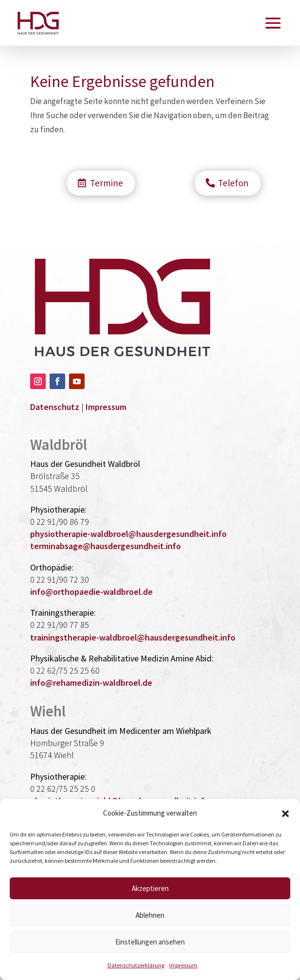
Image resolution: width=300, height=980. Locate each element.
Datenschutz (55, 407)
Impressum (183, 965)
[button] (285, 814)
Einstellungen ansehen (150, 942)
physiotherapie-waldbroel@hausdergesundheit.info (128, 534)
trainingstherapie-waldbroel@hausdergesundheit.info (133, 637)
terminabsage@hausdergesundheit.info (106, 546)
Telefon (233, 183)
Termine (106, 183)
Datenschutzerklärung (136, 965)
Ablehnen (150, 915)
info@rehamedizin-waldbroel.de (91, 683)
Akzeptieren (150, 888)
